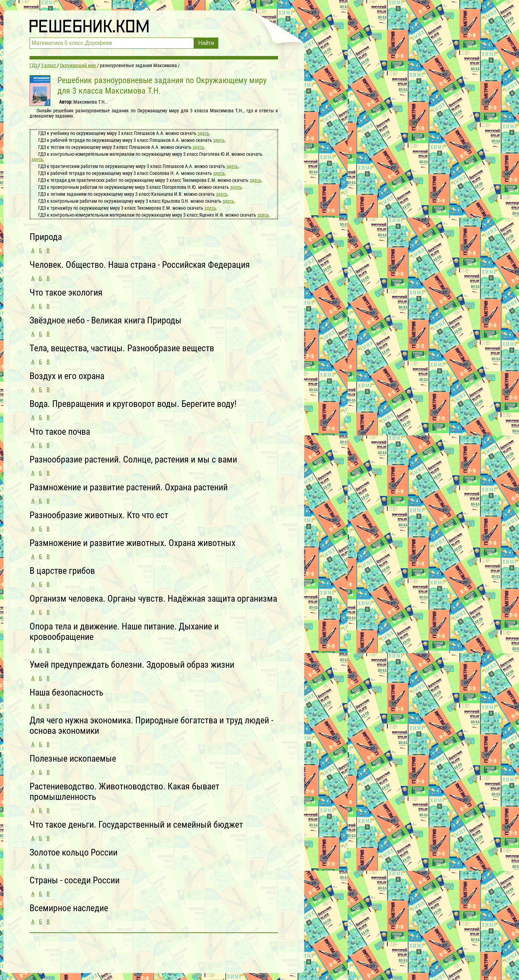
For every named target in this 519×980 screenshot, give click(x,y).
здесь (203, 133)
